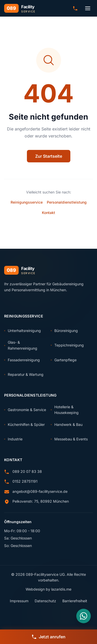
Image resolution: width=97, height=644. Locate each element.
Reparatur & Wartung (24, 374)
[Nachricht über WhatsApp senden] (84, 616)
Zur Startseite (49, 156)
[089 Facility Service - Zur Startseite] (20, 8)
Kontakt (48, 213)
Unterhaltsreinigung (23, 331)
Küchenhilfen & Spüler (24, 424)
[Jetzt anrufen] (48, 637)
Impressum (19, 601)
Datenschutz (45, 601)
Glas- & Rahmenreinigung (21, 345)
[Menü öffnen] (88, 8)
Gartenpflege (64, 360)
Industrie (13, 439)
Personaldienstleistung (67, 202)
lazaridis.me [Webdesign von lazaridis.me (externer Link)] (61, 589)
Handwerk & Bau (67, 424)
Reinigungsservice (27, 202)
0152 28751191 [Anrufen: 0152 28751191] (25, 481)
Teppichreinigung (67, 345)
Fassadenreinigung (22, 360)
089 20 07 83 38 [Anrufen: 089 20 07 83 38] (27, 471)
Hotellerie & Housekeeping (65, 410)
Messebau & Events (69, 439)
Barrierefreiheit (75, 601)
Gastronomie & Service (25, 410)
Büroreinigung (64, 331)
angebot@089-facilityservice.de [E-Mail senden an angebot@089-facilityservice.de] (40, 491)
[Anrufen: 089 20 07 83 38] (75, 8)
